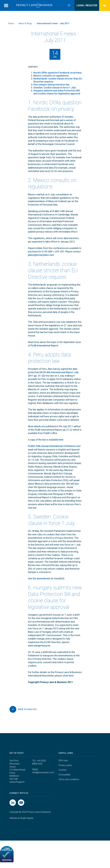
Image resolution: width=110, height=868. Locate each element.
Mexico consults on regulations (51, 76)
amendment (44, 578)
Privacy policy (65, 765)
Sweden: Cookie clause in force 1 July (55, 88)
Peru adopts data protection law (51, 85)
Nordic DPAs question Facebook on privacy (57, 73)
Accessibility (64, 775)
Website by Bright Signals (21, 818)
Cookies (63, 770)
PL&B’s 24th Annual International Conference (52, 446)
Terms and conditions (69, 779)
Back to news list (23, 709)
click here (68, 676)
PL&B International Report (44, 346)
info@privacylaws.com (43, 772)
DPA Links (63, 760)
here (61, 440)
